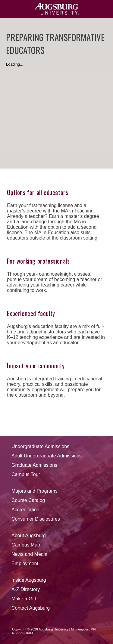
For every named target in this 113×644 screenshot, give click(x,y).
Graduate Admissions (34, 465)
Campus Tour (26, 474)
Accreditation (25, 510)
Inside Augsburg (29, 580)
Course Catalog (28, 500)
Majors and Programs (35, 491)
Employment (25, 563)
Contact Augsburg (31, 608)
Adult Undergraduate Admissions (47, 456)
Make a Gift (24, 599)
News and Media (29, 554)
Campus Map (26, 545)
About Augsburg (29, 536)
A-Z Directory (26, 589)
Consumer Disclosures (36, 519)
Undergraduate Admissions (40, 446)
